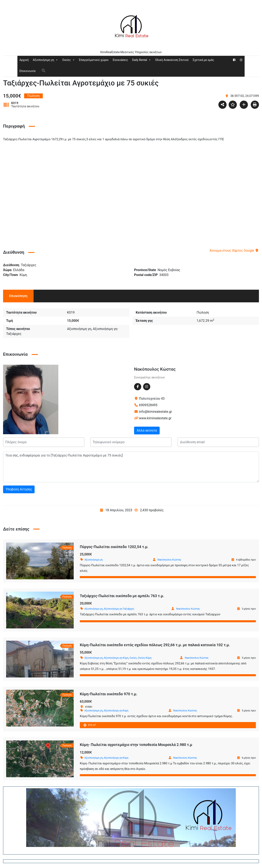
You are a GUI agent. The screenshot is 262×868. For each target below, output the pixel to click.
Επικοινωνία (27, 71)
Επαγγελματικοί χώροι (94, 60)
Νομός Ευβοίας (169, 270)
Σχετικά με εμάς (203, 60)
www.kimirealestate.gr (155, 418)
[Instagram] (241, 60)
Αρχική (24, 60)
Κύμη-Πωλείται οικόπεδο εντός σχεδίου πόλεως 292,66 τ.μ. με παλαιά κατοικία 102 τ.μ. (155, 645)
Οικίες (69, 60)
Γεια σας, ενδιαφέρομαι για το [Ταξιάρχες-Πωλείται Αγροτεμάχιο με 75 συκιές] (131, 467)
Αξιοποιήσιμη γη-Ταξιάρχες (119, 609)
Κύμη (23, 275)
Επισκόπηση (18, 296)
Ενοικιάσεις (120, 60)
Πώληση (203, 312)
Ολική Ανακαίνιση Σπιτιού (172, 60)
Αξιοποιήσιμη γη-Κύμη (116, 658)
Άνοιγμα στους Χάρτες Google (234, 251)
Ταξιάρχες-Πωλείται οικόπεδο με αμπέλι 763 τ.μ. (122, 596)
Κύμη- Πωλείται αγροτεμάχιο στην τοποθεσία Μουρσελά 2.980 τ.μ (136, 745)
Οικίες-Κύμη (145, 658)
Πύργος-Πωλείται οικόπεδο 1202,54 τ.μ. (114, 547)
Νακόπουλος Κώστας (155, 369)
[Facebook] (234, 60)
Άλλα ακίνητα (147, 430)
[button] (44, 70)
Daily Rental (142, 60)
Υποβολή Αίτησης (19, 489)
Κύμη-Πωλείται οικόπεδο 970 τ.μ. (109, 694)
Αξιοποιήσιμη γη (45, 60)
